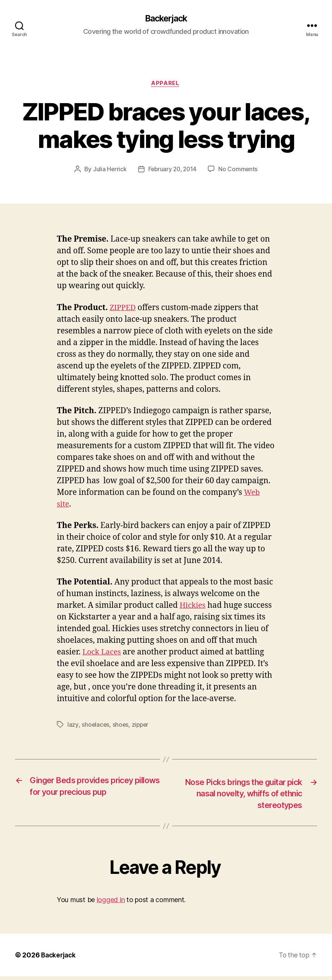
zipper (141, 726)
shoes (121, 726)
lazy (73, 726)
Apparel (166, 85)
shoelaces (95, 726)
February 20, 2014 (172, 170)
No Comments (240, 170)
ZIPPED (123, 309)
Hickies (193, 607)
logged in (111, 903)
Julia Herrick (109, 170)
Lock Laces (103, 654)
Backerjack (166, 19)
